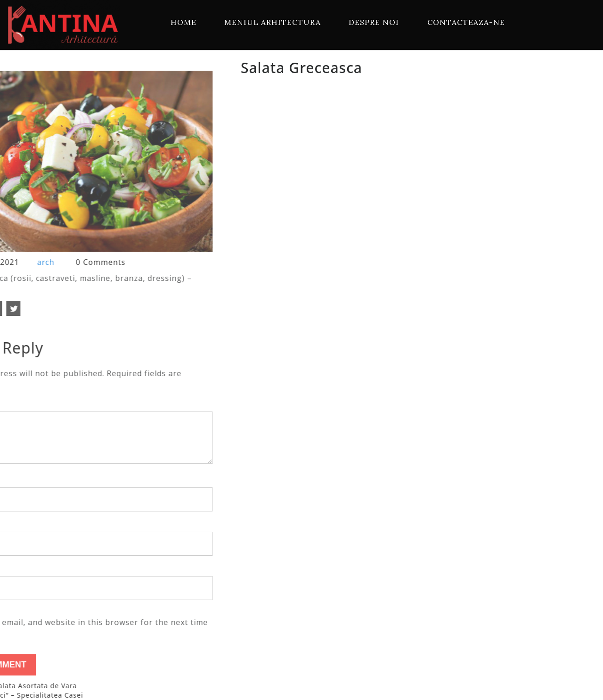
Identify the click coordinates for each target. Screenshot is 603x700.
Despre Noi (374, 22)
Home (183, 22)
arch (22, 262)
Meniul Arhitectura (273, 22)
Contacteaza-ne (466, 22)
